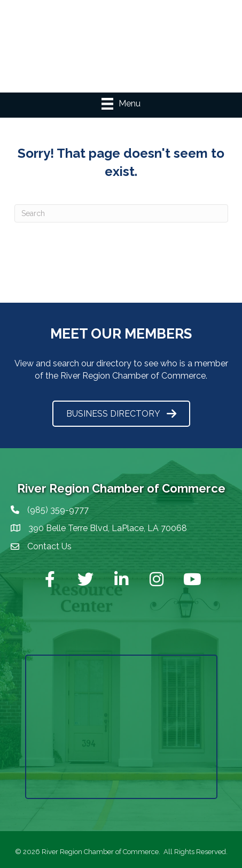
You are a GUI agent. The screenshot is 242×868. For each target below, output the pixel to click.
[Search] (121, 213)
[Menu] (121, 104)
